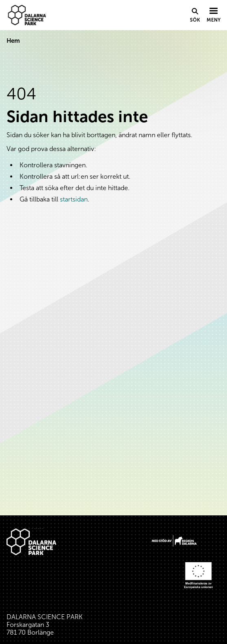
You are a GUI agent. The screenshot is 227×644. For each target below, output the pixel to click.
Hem (13, 41)
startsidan (74, 199)
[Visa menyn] (214, 15)
